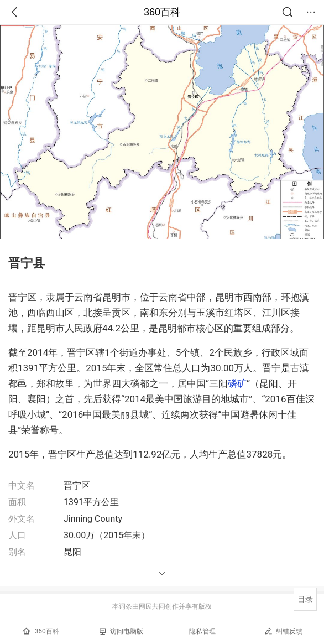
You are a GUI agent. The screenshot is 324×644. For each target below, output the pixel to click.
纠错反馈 (283, 631)
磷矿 (237, 383)
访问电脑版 (121, 631)
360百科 (162, 12)
